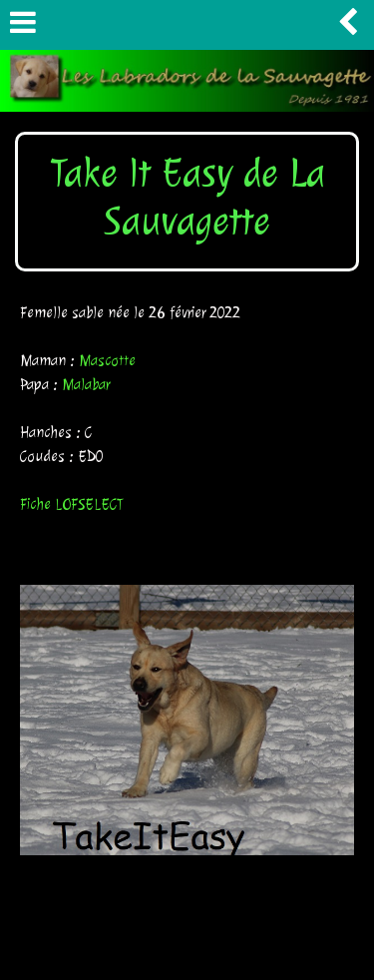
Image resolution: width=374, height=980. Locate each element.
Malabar (86, 385)
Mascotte (107, 361)
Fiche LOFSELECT (72, 504)
